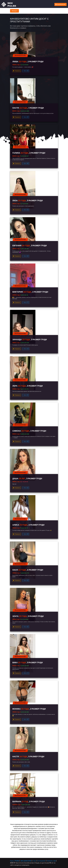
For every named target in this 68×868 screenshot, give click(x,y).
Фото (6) (26, 163)
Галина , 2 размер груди (29, 153)
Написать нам (51, 861)
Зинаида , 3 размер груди (30, 340)
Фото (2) (26, 210)
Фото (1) (26, 395)
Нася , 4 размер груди (28, 570)
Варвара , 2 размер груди (29, 802)
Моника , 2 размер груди (29, 709)
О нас (34, 861)
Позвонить (17, 71)
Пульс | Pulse (15, 861)
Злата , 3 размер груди (28, 616)
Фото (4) (26, 349)
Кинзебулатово (60, 4)
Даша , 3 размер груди (27, 479)
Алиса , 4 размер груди (28, 525)
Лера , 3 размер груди (28, 386)
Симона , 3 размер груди (29, 431)
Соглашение (41, 861)
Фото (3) (26, 71)
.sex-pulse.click (26, 861)
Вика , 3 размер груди (28, 663)
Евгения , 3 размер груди (30, 246)
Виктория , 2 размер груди (30, 292)
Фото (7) (26, 302)
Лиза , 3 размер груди (28, 201)
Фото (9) (26, 812)
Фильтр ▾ (14, 11)
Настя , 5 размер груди (28, 757)
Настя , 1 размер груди (28, 108)
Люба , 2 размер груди (28, 62)
